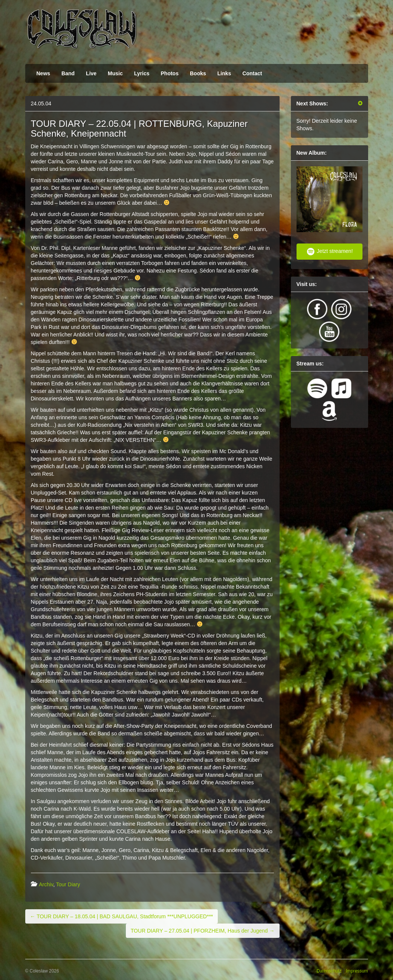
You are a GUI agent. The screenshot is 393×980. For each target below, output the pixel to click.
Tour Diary (68, 884)
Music (115, 73)
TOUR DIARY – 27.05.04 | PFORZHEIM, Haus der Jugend (203, 931)
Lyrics (142, 73)
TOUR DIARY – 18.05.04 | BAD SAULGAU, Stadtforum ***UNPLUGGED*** (122, 916)
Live (91, 73)
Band (68, 73)
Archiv (46, 884)
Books (198, 73)
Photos (170, 73)
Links (224, 73)
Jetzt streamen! (330, 252)
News (44, 73)
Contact (252, 73)
